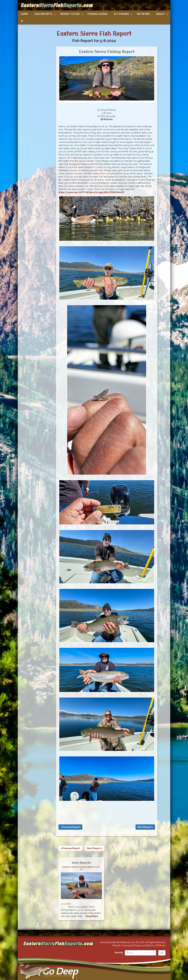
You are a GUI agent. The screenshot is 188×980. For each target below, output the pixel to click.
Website (108, 119)
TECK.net (160, 945)
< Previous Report (70, 827)
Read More (92, 916)
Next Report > (145, 827)
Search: (119, 953)
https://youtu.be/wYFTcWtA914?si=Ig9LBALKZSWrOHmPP (91, 192)
